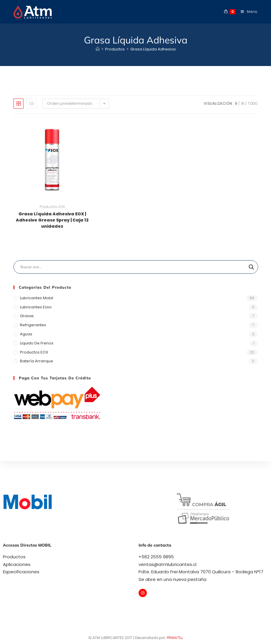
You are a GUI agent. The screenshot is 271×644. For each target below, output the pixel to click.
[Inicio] (98, 49)
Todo (253, 103)
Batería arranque (37, 361)
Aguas (26, 334)
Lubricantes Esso (36, 307)
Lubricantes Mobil (37, 298)
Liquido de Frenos (37, 343)
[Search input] (133, 267)
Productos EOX (52, 207)
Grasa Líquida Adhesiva (153, 49)
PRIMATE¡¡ (175, 638)
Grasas (27, 316)
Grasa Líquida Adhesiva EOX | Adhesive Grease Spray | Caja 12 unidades (52, 220)
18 (243, 103)
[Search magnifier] (251, 267)
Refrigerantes (33, 325)
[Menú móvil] (247, 12)
